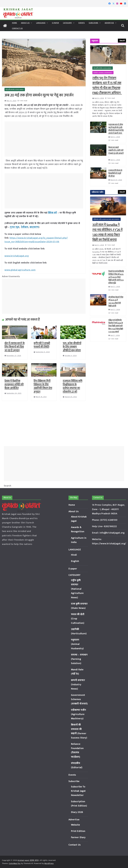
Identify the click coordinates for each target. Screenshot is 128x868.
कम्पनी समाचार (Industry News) (78, 685)
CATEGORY (67, 23)
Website (76, 825)
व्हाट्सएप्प (33, 227)
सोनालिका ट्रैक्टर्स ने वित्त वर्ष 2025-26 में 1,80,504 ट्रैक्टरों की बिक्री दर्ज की (116, 301)
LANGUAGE (41, 23)
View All (122, 40)
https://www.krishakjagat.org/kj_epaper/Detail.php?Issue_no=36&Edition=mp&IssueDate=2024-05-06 (35, 239)
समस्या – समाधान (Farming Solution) (79, 659)
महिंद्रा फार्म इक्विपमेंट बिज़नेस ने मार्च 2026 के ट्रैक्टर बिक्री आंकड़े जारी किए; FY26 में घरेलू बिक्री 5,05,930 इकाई (116, 326)
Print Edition (78, 831)
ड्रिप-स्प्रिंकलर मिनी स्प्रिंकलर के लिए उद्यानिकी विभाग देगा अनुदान (43, 385)
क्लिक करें (52, 213)
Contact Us (17, 28)
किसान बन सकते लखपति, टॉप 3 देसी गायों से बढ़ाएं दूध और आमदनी (116, 152)
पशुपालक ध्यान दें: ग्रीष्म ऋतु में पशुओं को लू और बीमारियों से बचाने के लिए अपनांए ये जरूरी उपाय (116, 129)
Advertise (109, 23)
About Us (25, 23)
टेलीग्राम (24, 227)
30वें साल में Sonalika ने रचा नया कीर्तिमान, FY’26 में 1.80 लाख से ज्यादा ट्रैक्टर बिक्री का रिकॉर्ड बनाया (107, 232)
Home (14, 23)
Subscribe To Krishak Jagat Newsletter (78, 791)
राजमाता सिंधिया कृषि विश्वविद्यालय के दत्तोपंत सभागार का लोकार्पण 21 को (72, 385)
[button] (31, 23)
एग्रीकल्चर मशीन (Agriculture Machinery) (107, 219)
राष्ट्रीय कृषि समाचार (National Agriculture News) (77, 589)
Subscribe (93, 23)
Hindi (74, 555)
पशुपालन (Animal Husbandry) (103, 73)
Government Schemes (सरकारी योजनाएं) (79, 699)
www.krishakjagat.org (16, 255)
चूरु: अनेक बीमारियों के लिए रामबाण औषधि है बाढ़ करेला (72, 346)
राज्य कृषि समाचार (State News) (15, 89)
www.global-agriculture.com (20, 269)
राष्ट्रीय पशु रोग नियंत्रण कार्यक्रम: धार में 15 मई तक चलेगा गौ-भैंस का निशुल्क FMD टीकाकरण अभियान (107, 86)
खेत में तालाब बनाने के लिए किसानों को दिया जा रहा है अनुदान (15, 346)
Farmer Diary (78, 837)
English (75, 561)
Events (82, 23)
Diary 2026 (77, 812)
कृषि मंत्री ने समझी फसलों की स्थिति (42, 344)
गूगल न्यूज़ (14, 227)
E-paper (55, 23)
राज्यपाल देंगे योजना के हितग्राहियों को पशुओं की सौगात (115, 173)
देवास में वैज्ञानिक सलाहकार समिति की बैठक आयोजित (14, 384)
